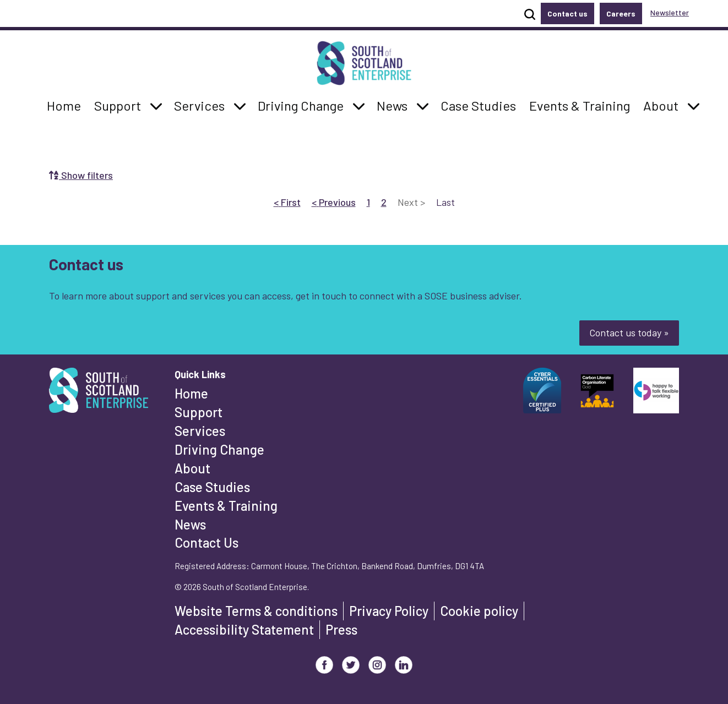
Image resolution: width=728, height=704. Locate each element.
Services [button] (202, 105)
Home (191, 393)
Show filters (81, 175)
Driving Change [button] (300, 105)
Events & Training (226, 506)
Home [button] (67, 105)
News (190, 524)
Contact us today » (629, 332)
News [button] (395, 105)
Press (341, 629)
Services (200, 431)
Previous (334, 202)
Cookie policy (479, 611)
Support (199, 412)
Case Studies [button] (478, 105)
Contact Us (207, 542)
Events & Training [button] (579, 105)
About (192, 468)
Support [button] (121, 105)
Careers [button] (621, 13)
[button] (156, 106)
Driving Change (219, 449)
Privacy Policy (389, 611)
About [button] (664, 105)
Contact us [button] (567, 13)
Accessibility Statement (244, 629)
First (287, 202)
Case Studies (212, 487)
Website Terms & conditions (256, 611)
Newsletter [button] (670, 12)
